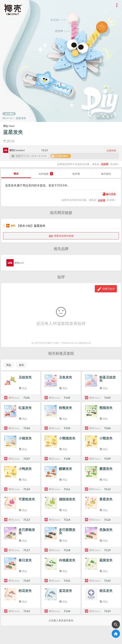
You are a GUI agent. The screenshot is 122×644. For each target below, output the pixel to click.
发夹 (21, 365)
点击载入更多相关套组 (61, 620)
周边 (9, 365)
